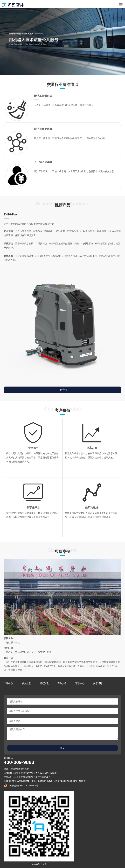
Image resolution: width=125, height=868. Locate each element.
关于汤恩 (98, 683)
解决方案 (26, 683)
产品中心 (8, 683)
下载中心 (80, 683)
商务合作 (62, 683)
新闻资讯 (44, 683)
